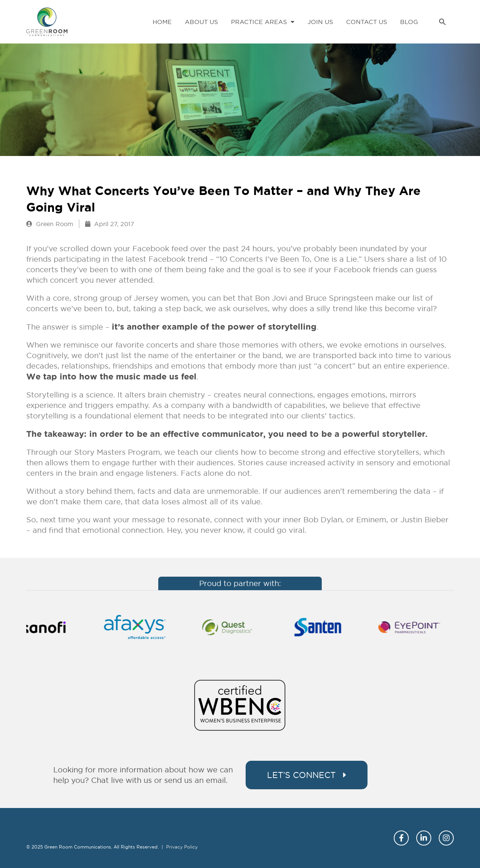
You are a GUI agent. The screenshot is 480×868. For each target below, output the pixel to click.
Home (162, 22)
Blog (409, 22)
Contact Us (367, 22)
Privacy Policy (182, 847)
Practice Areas (263, 22)
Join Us (320, 22)
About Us (201, 22)
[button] (442, 22)
